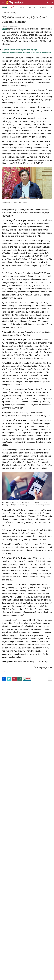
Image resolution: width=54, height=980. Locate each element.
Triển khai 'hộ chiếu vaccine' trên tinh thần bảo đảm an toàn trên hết (26, 53)
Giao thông (42, 7)
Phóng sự (21, 7)
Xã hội (4, 7)
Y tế (12, 7)
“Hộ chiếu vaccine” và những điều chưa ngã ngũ (19, 50)
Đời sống (32, 7)
